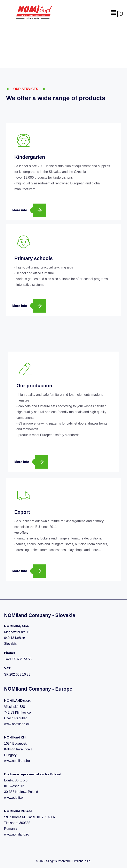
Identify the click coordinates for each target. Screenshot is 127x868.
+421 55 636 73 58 (18, 659)
